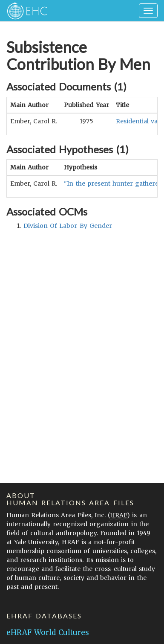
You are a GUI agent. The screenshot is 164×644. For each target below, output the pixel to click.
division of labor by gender (68, 226)
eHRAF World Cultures (48, 632)
